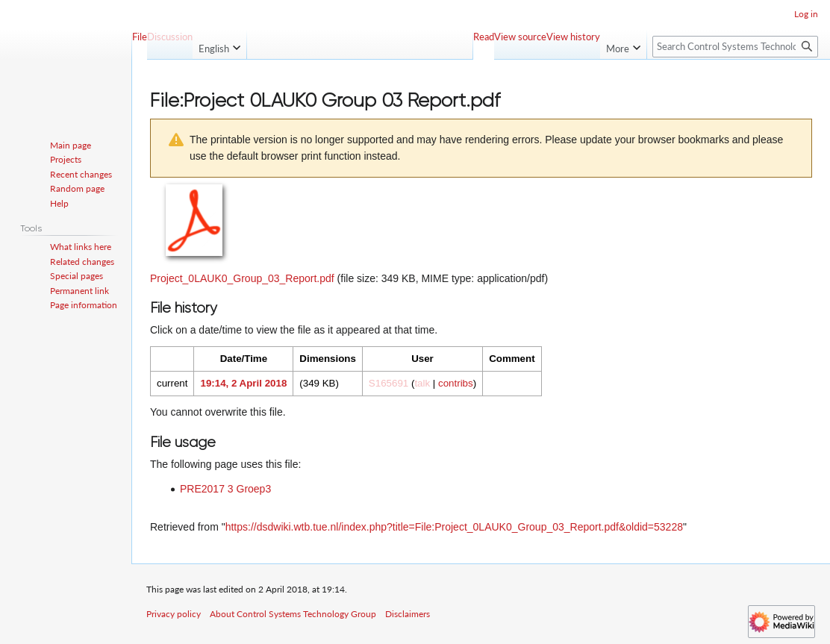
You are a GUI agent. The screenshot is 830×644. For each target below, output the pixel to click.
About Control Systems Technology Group (293, 614)
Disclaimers (408, 614)
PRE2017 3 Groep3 (225, 489)
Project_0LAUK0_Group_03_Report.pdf (242, 278)
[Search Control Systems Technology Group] (735, 47)
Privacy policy (174, 614)
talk (422, 383)
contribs (456, 383)
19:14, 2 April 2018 (243, 383)
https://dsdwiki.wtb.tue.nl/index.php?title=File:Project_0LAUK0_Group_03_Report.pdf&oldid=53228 (454, 527)
